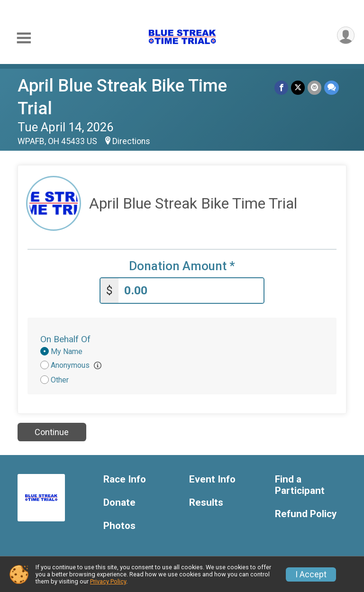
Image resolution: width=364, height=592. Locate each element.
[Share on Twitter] (298, 87)
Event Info (212, 479)
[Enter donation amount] (191, 291)
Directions (131, 141)
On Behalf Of (65, 339)
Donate (119, 503)
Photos (119, 526)
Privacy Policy (108, 581)
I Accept (311, 574)
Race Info (125, 479)
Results (206, 503)
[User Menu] (346, 35)
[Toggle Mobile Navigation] (24, 38)
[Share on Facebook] (281, 87)
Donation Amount (182, 266)
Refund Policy (306, 514)
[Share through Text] (332, 87)
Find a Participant (300, 485)
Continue (52, 432)
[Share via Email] (314, 87)
